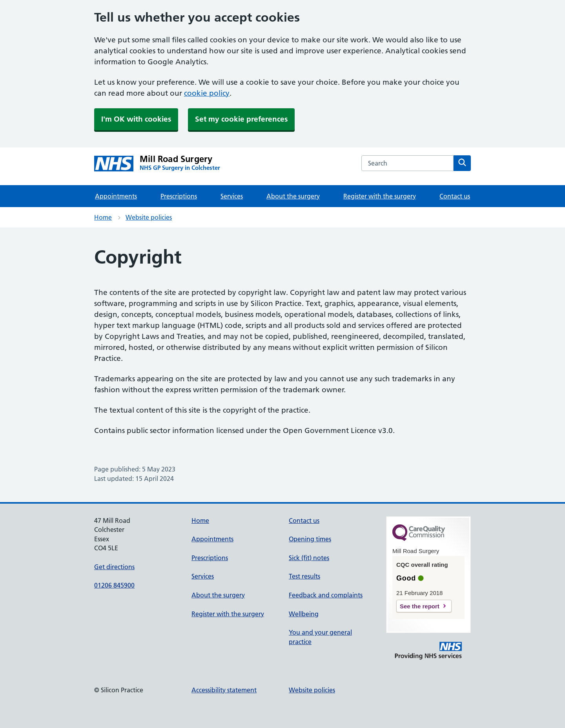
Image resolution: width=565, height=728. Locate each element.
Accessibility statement (224, 690)
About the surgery (293, 196)
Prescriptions (179, 196)
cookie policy (207, 93)
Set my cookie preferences (241, 119)
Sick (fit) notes (309, 558)
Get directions (114, 567)
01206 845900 (114, 585)
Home (103, 217)
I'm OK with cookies (136, 119)
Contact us (455, 196)
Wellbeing (304, 614)
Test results (304, 576)
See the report (420, 606)
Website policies (149, 217)
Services (232, 196)
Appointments (116, 196)
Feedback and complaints (326, 595)
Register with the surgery (380, 196)
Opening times (310, 539)
